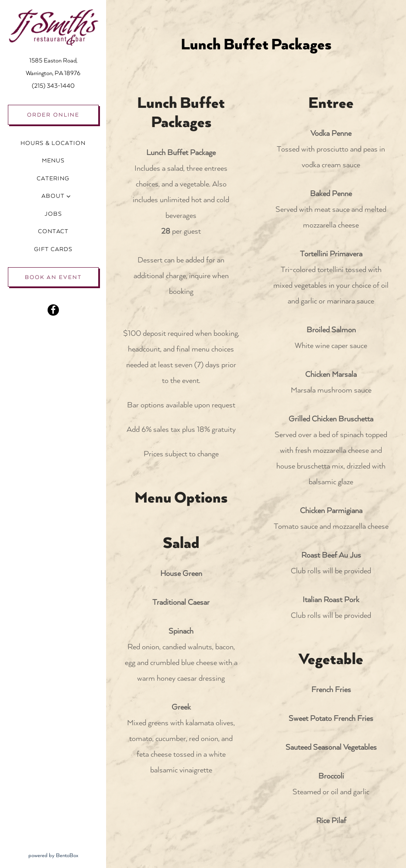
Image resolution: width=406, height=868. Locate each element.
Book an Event (53, 277)
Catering (53, 179)
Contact (53, 231)
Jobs (53, 214)
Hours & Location (53, 143)
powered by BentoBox (67, 854)
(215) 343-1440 (53, 86)
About (53, 196)
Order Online (53, 115)
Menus (53, 161)
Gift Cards (55, 248)
